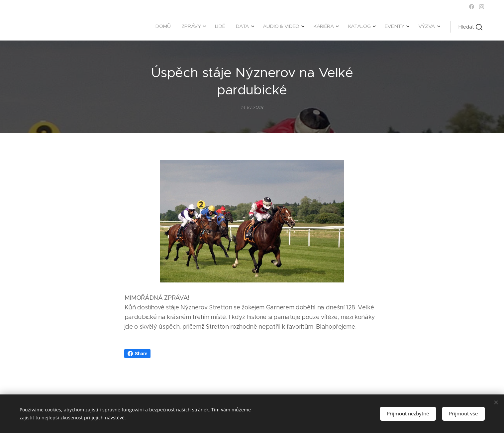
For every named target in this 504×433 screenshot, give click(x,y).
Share (137, 354)
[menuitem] (332, 27)
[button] (470, 27)
